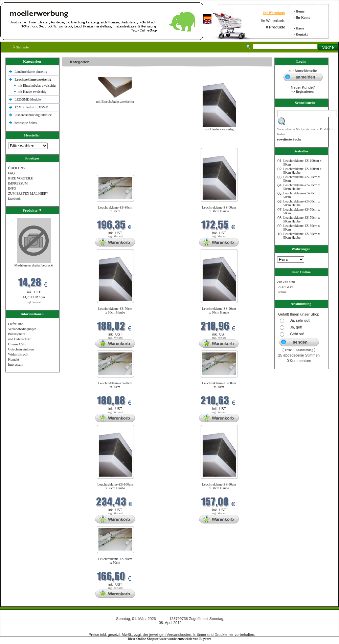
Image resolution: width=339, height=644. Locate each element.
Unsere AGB (17, 344)
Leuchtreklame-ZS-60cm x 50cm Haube (219, 209)
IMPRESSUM (18, 183)
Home (300, 11)
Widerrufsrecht (18, 354)
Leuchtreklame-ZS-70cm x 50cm (115, 385)
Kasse (300, 28)
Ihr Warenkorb (274, 13)
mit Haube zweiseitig (32, 92)
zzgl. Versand (34, 302)
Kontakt (302, 34)
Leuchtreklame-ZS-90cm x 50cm (219, 385)
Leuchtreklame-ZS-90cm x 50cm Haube (219, 310)
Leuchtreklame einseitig (31, 72)
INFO (12, 188)
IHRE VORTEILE (21, 178)
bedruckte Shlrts (26, 123)
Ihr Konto (303, 17)
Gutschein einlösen (21, 349)
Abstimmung (304, 350)
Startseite (21, 47)
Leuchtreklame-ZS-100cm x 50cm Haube (115, 486)
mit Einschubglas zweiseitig (37, 85)
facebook (14, 199)
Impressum (16, 364)
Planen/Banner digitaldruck (33, 115)
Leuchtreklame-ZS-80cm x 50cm (115, 209)
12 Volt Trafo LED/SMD (31, 107)
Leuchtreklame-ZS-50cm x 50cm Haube (219, 486)
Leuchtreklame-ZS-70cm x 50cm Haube (115, 310)
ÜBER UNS (16, 168)
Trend (289, 350)
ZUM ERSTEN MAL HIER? (28, 194)
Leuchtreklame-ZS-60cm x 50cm (115, 561)
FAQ (11, 173)
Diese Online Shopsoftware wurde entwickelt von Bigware (170, 639)
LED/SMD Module (28, 99)
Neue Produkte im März (80, 144)
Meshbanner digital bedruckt (34, 265)
